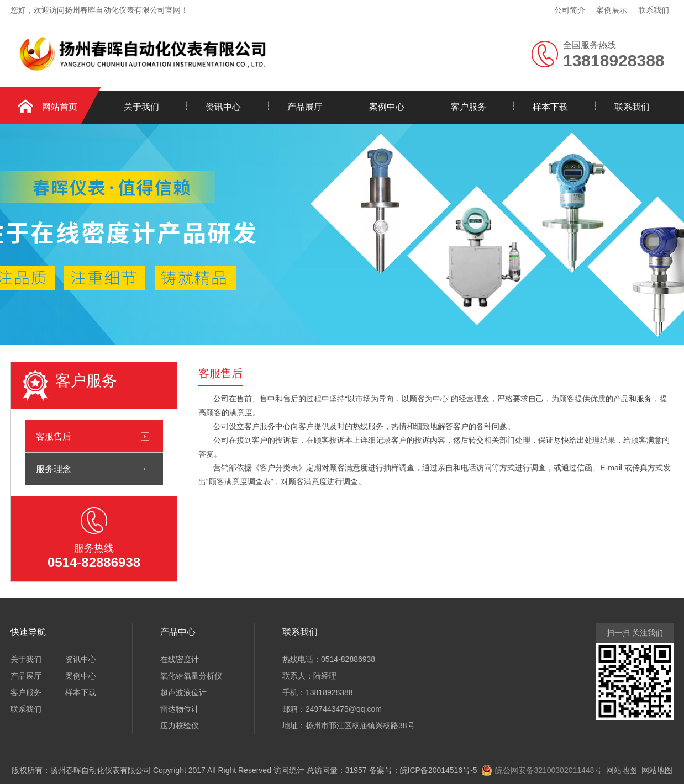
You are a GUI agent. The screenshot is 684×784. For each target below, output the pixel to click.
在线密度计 (180, 659)
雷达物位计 (180, 709)
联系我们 (654, 10)
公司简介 (570, 10)
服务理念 (54, 469)
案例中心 (387, 107)
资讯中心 (223, 107)
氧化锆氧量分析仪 (191, 676)
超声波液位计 (183, 692)
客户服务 (469, 107)
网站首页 (60, 107)
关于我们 (141, 107)
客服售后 (54, 436)
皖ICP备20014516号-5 (439, 770)
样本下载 (550, 107)
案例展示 (612, 10)
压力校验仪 (180, 725)
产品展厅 (305, 107)
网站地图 (622, 770)
